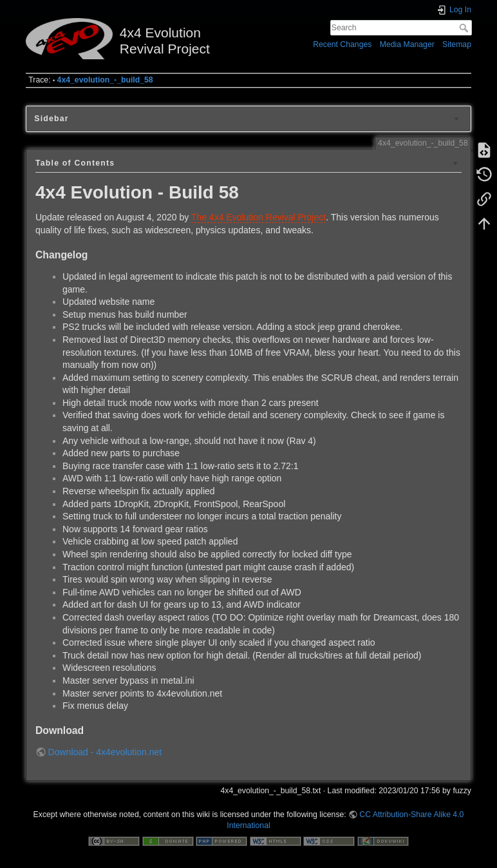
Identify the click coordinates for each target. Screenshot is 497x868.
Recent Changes (342, 44)
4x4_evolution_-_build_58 (105, 80)
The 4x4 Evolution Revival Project (258, 217)
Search (465, 28)
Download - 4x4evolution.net (105, 752)
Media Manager (407, 44)
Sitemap (457, 44)
